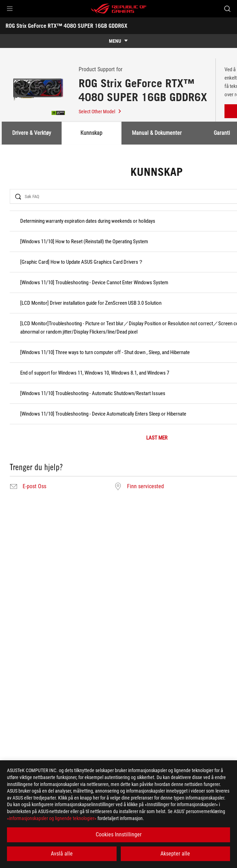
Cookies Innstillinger (119, 834)
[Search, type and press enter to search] (227, 9)
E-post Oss (34, 486)
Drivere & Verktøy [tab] (32, 133)
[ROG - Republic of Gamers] (119, 9)
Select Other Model (100, 112)
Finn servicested (145, 486)
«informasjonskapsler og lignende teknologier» (52, 818)
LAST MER (157, 438)
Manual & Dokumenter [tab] (157, 133)
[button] (10, 9)
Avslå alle (62, 854)
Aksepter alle (175, 854)
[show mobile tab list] (118, 41)
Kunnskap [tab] (91, 133)
